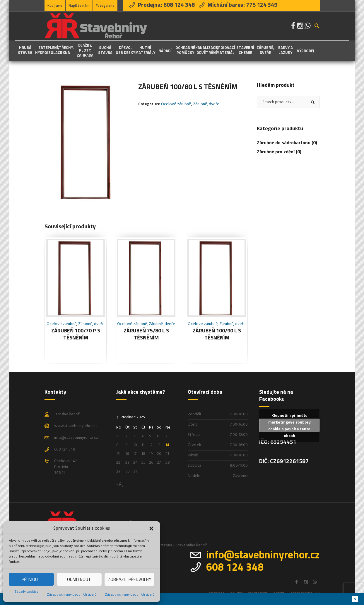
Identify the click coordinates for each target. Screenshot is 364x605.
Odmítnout (79, 579)
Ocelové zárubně (176, 104)
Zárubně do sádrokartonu (284, 142)
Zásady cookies (26, 592)
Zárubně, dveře (206, 104)
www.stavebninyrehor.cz (76, 426)
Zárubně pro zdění (276, 152)
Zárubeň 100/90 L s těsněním (217, 334)
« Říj (120, 485)
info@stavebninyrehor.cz (76, 438)
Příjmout (31, 579)
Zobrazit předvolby (129, 579)
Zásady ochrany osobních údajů (72, 595)
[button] (151, 528)
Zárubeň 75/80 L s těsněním (146, 334)
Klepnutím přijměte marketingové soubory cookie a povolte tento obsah (289, 425)
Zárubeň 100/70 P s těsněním (76, 334)
